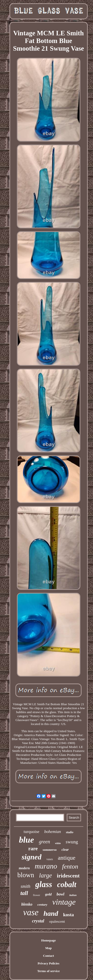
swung (72, 842)
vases (50, 859)
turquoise (31, 832)
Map (49, 948)
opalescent (57, 921)
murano (46, 866)
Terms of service (48, 971)
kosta (69, 915)
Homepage (48, 940)
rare (33, 849)
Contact (48, 956)
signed (31, 857)
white (58, 843)
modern (24, 868)
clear (65, 850)
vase (31, 912)
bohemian (53, 832)
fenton (70, 866)
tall (24, 893)
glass (44, 884)
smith (25, 886)
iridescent (68, 876)
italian (73, 895)
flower (37, 895)
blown (26, 875)
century (42, 905)
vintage (64, 902)
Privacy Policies (49, 963)
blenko (27, 904)
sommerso (50, 850)
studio (70, 832)
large (46, 875)
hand (51, 913)
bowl (60, 894)
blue (26, 840)
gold (48, 894)
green (45, 842)
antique (67, 858)
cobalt (67, 884)
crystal (38, 921)
